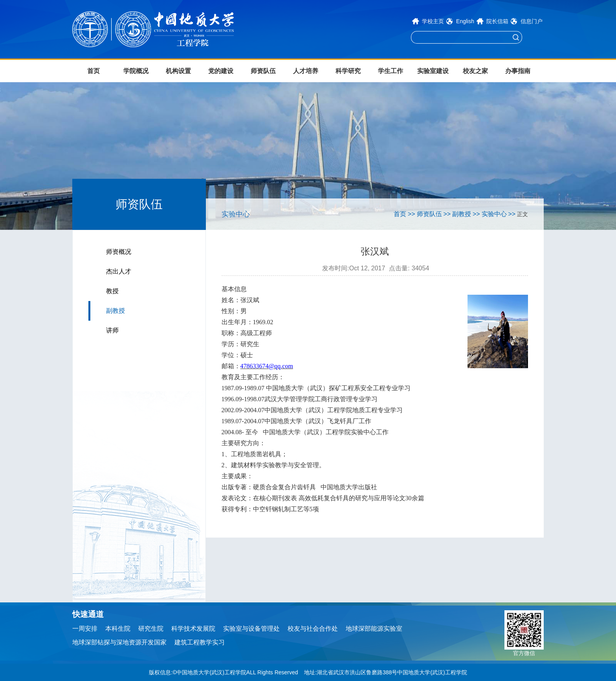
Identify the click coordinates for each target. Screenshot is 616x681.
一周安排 (85, 629)
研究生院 (151, 629)
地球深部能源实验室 (374, 629)
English (465, 21)
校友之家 (475, 71)
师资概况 (119, 252)
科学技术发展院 (193, 629)
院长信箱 (497, 21)
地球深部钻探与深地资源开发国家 (119, 642)
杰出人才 (119, 271)
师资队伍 (263, 71)
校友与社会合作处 (313, 629)
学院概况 (136, 71)
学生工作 (390, 71)
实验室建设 (433, 71)
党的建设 (221, 71)
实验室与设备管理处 (251, 629)
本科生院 (118, 629)
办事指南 (518, 71)
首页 (93, 71)
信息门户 (532, 21)
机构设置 (178, 71)
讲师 (112, 330)
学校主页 (433, 21)
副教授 (115, 311)
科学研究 (348, 71)
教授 (112, 291)
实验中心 (494, 214)
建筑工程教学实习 (200, 642)
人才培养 (306, 71)
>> (412, 214)
